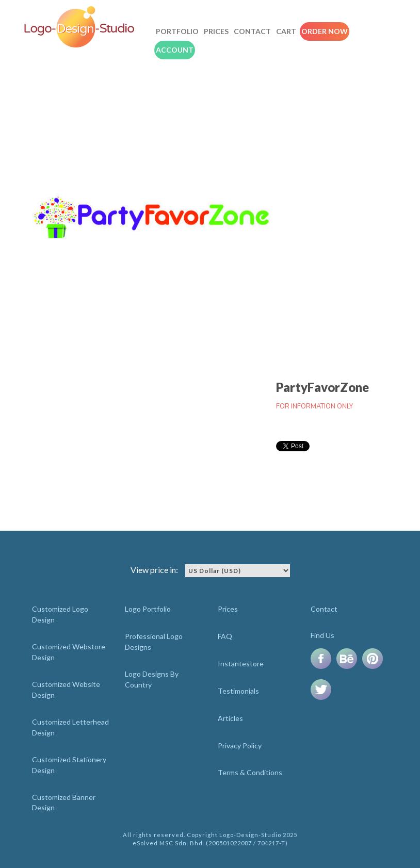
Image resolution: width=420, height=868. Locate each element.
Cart (286, 31)
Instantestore (241, 664)
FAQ (225, 636)
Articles (230, 718)
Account (175, 50)
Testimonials (238, 691)
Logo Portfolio (148, 609)
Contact (252, 31)
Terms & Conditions (250, 772)
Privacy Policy (240, 746)
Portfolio (177, 31)
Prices (216, 31)
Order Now (325, 31)
